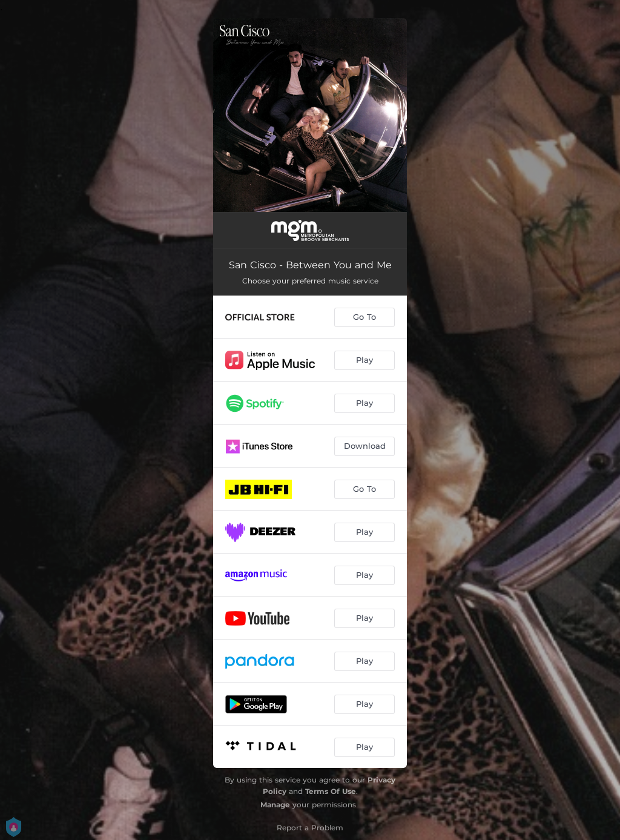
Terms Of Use (331, 791)
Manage (275, 805)
